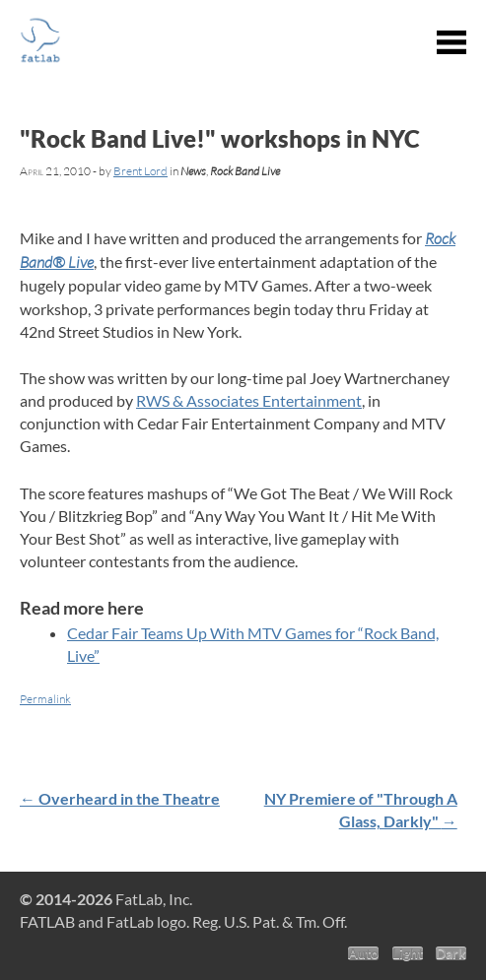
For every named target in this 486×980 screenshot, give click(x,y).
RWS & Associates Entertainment (249, 400)
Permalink (45, 699)
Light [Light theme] (408, 953)
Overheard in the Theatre (120, 798)
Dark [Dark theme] (451, 953)
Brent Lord (140, 171)
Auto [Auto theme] (363, 953)
